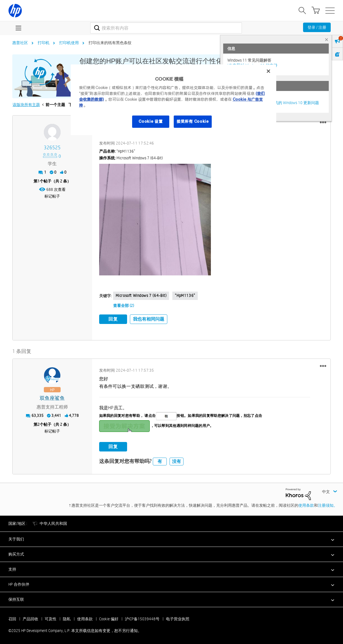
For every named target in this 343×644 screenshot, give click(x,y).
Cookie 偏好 (109, 618)
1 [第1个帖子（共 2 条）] (39, 181)
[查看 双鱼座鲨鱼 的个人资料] (52, 397)
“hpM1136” (185, 295)
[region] (174, 100)
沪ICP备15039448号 (142, 618)
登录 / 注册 (317, 27)
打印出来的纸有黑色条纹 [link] (110, 43)
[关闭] (268, 71)
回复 (113, 319)
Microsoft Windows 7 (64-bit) (141, 295)
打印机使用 (69, 43)
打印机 (44, 43)
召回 (12, 618)
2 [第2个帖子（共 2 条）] (39, 423)
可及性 (51, 618)
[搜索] (166, 28)
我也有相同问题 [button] (149, 319)
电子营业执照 (178, 618)
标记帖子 (52, 196)
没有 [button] (177, 460)
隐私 (67, 618)
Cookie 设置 (151, 121)
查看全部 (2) (124, 306)
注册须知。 (328, 504)
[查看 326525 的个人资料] (52, 148)
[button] (323, 122)
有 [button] (160, 460)
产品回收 (30, 618)
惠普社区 (20, 43)
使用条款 (306, 504)
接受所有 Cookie (193, 121)
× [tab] (327, 39)
